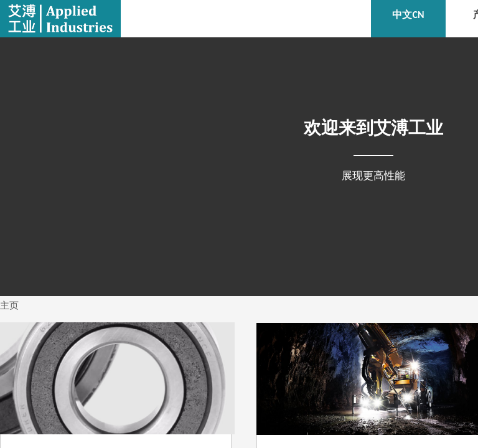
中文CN (408, 15)
